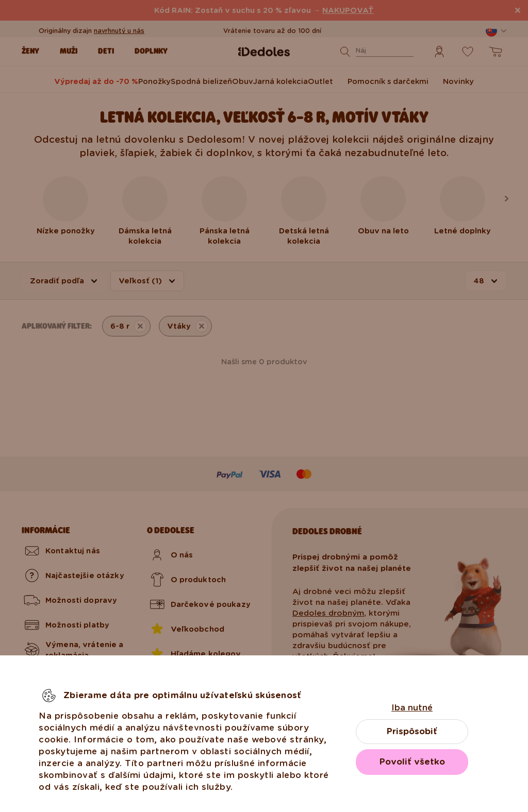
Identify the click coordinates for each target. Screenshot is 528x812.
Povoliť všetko (412, 762)
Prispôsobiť (412, 731)
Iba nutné (412, 708)
